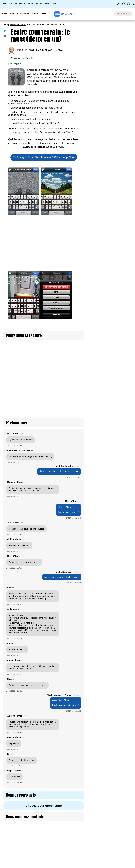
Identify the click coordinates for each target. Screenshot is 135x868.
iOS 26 (39, 4)
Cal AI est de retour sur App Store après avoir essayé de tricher (124, 641)
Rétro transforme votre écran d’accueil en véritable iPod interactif (124, 761)
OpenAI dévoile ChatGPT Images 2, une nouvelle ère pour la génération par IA (124, 681)
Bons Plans (23, 14)
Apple (35, 14)
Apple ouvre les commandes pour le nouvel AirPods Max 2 (110, 204)
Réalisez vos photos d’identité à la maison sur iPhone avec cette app (124, 422)
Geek (44, 14)
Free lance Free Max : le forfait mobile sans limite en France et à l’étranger (110, 188)
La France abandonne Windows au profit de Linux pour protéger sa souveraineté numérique (110, 103)
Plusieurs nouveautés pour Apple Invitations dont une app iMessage (124, 522)
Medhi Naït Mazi (25, 50)
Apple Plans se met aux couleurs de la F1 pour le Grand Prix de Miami (123, 561)
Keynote (5, 4)
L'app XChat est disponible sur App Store (124, 458)
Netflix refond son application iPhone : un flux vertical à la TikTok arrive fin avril (124, 840)
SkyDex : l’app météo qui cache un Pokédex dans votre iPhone (124, 800)
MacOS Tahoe (50, 4)
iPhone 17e (29, 4)
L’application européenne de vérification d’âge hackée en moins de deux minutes (109, 137)
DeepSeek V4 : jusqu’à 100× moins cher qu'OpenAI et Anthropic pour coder (124, 327)
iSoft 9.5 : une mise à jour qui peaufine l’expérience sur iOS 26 (111, 87)
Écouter (30, 58)
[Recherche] (123, 14)
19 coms (15, 58)
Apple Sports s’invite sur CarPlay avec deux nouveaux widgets (124, 722)
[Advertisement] (43, 243)
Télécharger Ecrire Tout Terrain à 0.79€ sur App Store (43, 157)
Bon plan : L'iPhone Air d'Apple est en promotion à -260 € (110, 73)
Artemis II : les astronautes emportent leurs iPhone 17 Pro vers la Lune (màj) (110, 171)
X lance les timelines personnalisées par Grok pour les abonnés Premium (124, 602)
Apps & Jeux (8, 14)
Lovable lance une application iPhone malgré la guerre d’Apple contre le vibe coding (124, 282)
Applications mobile (17, 25)
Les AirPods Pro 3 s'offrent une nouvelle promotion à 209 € (110, 120)
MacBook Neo (16, 4)
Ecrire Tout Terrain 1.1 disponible (60, 361)
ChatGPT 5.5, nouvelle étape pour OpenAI (123, 488)
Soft (68, 14)
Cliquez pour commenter (43, 781)
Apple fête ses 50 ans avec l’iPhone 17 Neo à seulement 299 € (111, 59)
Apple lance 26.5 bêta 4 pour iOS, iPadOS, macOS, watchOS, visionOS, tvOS (110, 155)
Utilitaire (15, 64)
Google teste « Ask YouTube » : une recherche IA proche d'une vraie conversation (124, 375)
